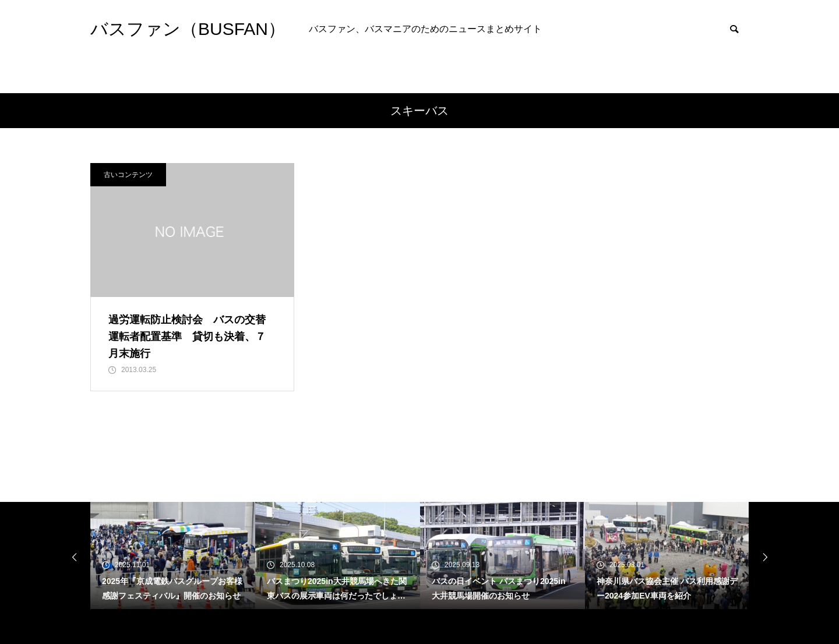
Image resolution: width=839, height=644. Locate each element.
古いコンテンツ (128, 175)
